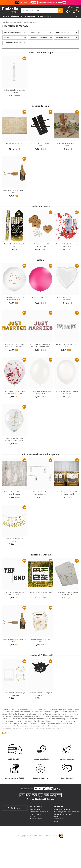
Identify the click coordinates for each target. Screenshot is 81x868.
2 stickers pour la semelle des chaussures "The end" (14, 593)
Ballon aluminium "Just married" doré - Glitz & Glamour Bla (14, 346)
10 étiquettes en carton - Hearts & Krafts (14, 192)
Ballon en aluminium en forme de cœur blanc (67, 299)
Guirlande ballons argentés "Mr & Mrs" (67, 346)
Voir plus (8, 733)
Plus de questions (36, 819)
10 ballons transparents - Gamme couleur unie (67, 392)
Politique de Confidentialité (63, 814)
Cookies (56, 816)
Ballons (7, 38)
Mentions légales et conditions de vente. (67, 812)
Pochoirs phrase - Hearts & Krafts (40, 592)
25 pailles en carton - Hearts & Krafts (40, 145)
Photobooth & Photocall (13, 43)
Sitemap (56, 821)
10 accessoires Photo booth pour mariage (40, 694)
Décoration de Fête (16, 22)
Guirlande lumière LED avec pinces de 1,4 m (40, 493)
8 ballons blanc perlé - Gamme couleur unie (40, 392)
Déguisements (16, 16)
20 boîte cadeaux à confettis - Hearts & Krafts (40, 245)
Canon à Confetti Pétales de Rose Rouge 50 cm (67, 245)
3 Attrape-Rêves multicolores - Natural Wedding (14, 493)
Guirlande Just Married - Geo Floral (14, 540)
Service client (15, 808)
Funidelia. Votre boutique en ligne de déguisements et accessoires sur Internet (10, 10)
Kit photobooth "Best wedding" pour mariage (14, 694)
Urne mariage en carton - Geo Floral (40, 640)
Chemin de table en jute (14, 143)
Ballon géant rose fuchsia (40, 297)
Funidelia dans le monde (62, 809)
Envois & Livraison (36, 814)
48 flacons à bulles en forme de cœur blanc (14, 91)
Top (76, 16)
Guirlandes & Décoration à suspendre (41, 38)
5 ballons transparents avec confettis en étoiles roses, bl (14, 439)
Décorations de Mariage (12, 32)
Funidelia (5, 22)
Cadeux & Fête (44, 16)
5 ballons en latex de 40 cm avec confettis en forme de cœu (14, 392)
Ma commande (35, 809)
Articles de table (35, 32)
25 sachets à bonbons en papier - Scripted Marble (67, 593)
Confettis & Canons (62, 32)
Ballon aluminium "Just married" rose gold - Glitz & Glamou (40, 346)
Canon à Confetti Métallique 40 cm (14, 245)
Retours (32, 816)
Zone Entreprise (59, 819)
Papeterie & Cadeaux (62, 38)
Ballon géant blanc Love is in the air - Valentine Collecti (14, 299)
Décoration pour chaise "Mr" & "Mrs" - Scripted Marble (67, 493)
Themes (5, 16)
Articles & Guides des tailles (39, 812)
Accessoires (30, 16)
